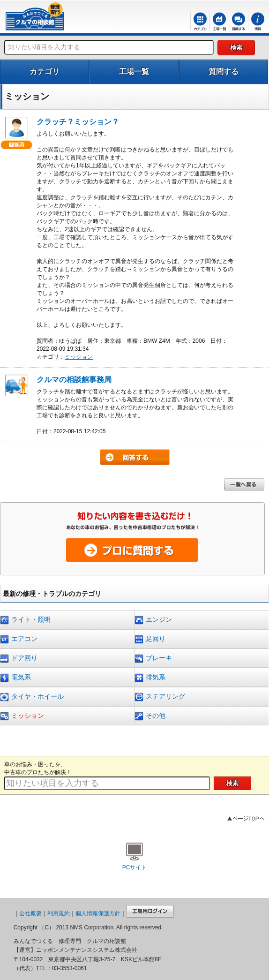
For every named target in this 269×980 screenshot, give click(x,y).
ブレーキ (153, 659)
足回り (150, 639)
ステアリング (160, 697)
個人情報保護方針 (98, 913)
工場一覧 (134, 72)
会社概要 (30, 913)
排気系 (150, 678)
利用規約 (59, 913)
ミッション (79, 357)
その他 (150, 716)
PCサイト (135, 867)
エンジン (153, 620)
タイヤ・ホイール (32, 697)
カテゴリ (45, 72)
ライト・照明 (25, 620)
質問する (224, 72)
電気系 (15, 678)
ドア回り (19, 659)
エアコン (19, 639)
